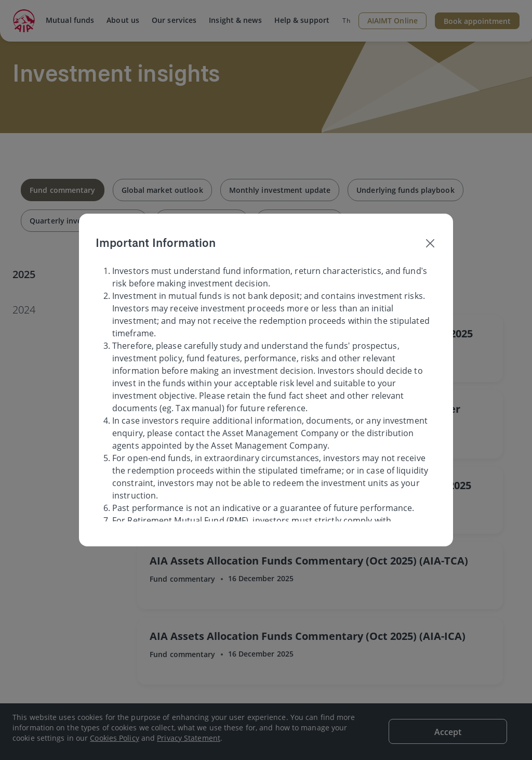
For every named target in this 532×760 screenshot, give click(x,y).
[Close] (430, 243)
